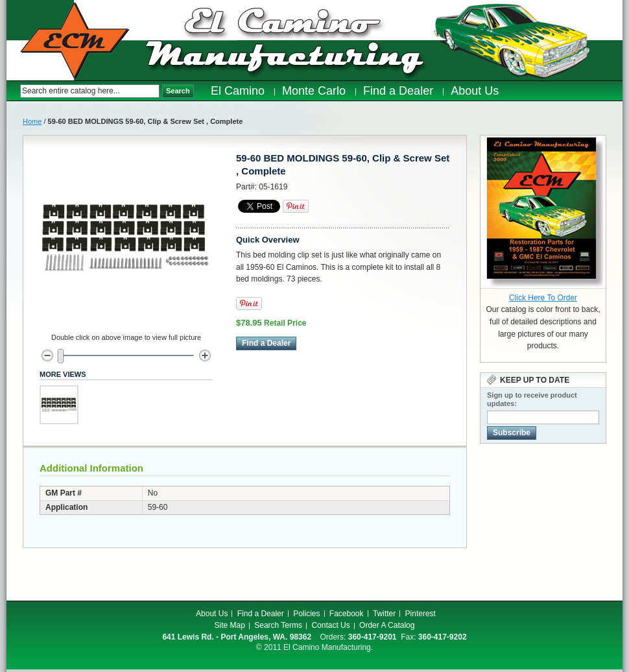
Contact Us (330, 625)
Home (32, 121)
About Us (212, 614)
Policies (306, 614)
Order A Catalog (387, 625)
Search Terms (278, 625)
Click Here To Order (543, 298)
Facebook (347, 614)
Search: (13, 91)
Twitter (384, 614)
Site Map (230, 625)
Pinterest (421, 614)
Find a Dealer (261, 614)
